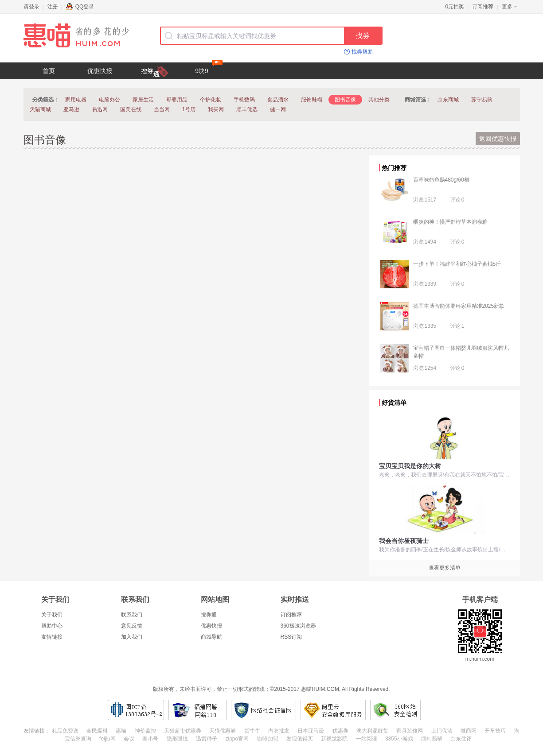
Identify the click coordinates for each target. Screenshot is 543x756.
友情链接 (52, 637)
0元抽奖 (455, 7)
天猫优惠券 (223, 731)
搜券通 (209, 615)
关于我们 (52, 615)
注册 (53, 7)
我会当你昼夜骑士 (404, 541)
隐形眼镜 (177, 739)
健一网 (278, 109)
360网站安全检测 (395, 710)
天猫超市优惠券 (183, 731)
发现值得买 (300, 739)
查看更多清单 (445, 568)
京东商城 (448, 100)
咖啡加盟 (268, 739)
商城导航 (211, 637)
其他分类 (379, 100)
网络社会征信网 (264, 710)
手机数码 (244, 100)
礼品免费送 (65, 731)
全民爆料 (97, 731)
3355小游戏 (399, 739)
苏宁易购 (482, 100)
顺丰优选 (247, 109)
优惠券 (340, 731)
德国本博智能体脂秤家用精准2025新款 (459, 306)
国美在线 (131, 109)
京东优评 (461, 739)
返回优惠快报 (498, 139)
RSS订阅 (291, 637)
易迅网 (100, 109)
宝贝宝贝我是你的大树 (410, 466)
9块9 (209, 68)
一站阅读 (367, 739)
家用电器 (76, 100)
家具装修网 (410, 731)
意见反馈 (132, 626)
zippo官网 (237, 739)
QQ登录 (80, 7)
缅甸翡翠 (432, 739)
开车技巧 (495, 731)
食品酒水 (278, 100)
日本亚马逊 (311, 731)
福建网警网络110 (197, 710)
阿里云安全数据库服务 (333, 710)
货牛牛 (252, 731)
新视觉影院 (334, 739)
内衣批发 (279, 731)
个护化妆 (211, 100)
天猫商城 (40, 109)
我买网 (216, 109)
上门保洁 (442, 731)
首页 (49, 71)
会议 (129, 739)
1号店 (189, 109)
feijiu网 (107, 739)
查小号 (150, 739)
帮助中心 (52, 626)
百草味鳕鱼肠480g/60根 (441, 180)
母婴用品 (177, 100)
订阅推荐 (483, 7)
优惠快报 (100, 71)
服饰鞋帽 (312, 100)
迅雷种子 (207, 739)
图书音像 (345, 100)
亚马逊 (71, 109)
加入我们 (132, 637)
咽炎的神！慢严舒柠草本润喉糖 (450, 222)
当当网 (162, 109)
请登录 (31, 7)
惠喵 (121, 731)
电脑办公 (109, 100)
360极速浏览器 (298, 626)
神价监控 (145, 731)
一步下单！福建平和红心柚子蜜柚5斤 (457, 264)
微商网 (469, 731)
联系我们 (132, 615)
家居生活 (143, 100)
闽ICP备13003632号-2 (136, 710)
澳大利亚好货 (372, 731)
